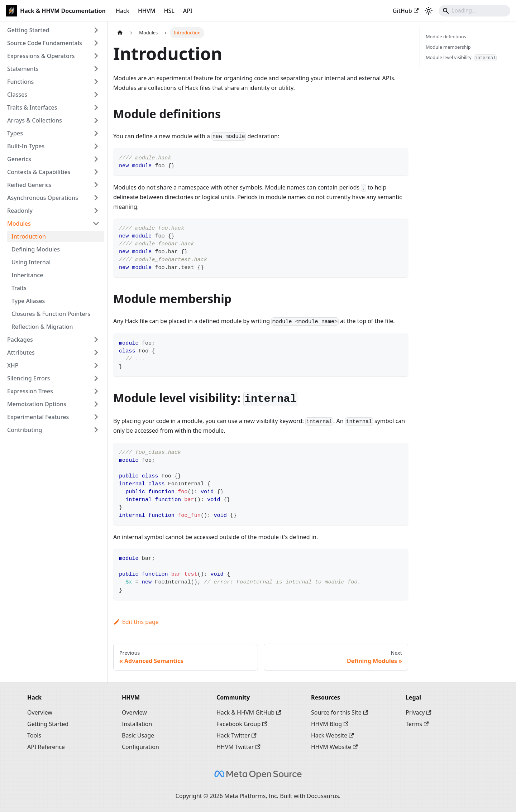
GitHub (406, 11)
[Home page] (120, 33)
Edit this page (136, 622)
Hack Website (333, 735)
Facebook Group (242, 724)
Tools (34, 735)
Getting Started (48, 724)
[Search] (474, 11)
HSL (169, 11)
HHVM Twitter (238, 747)
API (188, 11)
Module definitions (446, 37)
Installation (137, 724)
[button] (53, 30)
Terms (417, 724)
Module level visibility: (461, 58)
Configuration (140, 747)
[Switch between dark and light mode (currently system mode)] (429, 11)
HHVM (147, 11)
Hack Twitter (236, 735)
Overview (40, 712)
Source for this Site (340, 712)
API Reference (46, 747)
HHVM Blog (330, 724)
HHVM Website (334, 747)
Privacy (419, 712)
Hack (123, 11)
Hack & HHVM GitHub (249, 712)
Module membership (448, 47)
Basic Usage (138, 735)
